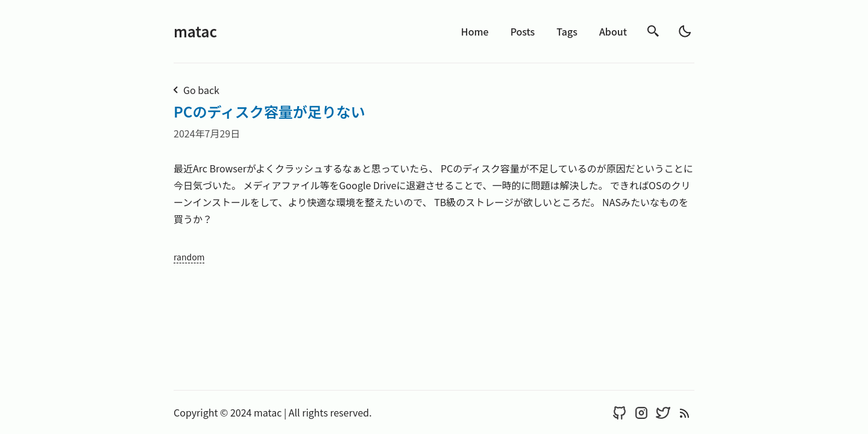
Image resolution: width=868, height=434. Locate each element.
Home (475, 31)
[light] (685, 31)
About (613, 31)
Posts (523, 31)
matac (195, 31)
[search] (653, 31)
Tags (567, 31)
